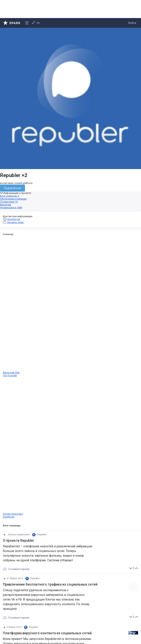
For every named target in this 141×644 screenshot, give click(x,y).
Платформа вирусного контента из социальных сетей (47, 633)
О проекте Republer (19, 541)
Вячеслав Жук (70, 306)
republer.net (14, 219)
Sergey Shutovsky (70, 448)
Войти (132, 23)
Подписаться (12, 188)
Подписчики (9, 202)
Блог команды (9, 196)
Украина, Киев (15, 222)
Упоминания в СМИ (11, 208)
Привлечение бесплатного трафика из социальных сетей (50, 584)
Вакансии (6, 205)
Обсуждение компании (13, 199)
